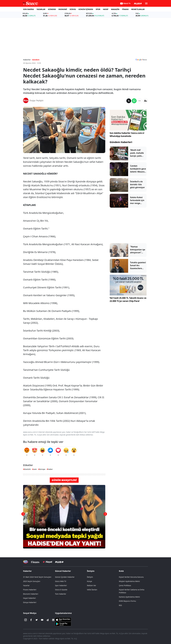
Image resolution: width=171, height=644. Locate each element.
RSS (120, 605)
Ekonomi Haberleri (31, 594)
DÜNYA (73, 9)
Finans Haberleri (30, 590)
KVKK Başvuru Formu (127, 601)
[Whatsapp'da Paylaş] (134, 101)
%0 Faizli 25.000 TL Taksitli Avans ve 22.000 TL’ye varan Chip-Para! (128, 300)
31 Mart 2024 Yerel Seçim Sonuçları (37, 577)
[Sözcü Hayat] (47, 562)
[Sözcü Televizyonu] (26, 562)
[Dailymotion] (48, 620)
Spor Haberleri (61, 585)
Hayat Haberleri (29, 598)
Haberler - (27, 60)
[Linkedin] (53, 620)
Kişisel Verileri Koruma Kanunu (131, 577)
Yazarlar (26, 585)
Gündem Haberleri (121, 142)
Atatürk (27, 469)
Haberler (27, 571)
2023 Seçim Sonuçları (32, 581)
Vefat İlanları (92, 590)
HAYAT (106, 9)
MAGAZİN (115, 9)
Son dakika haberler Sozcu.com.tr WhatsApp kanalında (127, 135)
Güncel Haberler (63, 571)
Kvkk (121, 571)
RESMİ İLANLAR (138, 9)
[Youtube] (42, 620)
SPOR (98, 9)
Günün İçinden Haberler (65, 577)
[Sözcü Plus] (59, 562)
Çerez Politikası (125, 585)
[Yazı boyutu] (145, 101)
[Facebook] (31, 620)
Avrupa (42, 469)
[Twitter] (37, 620)
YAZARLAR (41, 9)
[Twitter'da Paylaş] (129, 101)
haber (50, 469)
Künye (89, 581)
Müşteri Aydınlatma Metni (129, 581)
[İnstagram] (26, 620)
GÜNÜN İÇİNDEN (86, 9)
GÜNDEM (52, 9)
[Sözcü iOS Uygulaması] (63, 619)
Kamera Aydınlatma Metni (129, 597)
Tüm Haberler (61, 594)
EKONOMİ (63, 9)
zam (35, 469)
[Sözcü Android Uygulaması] (63, 624)
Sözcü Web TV (61, 581)
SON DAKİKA (28, 9)
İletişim (91, 571)
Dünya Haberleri (30, 602)
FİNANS (125, 9)
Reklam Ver (92, 585)
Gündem (36, 60)
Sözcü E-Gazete (61, 590)
